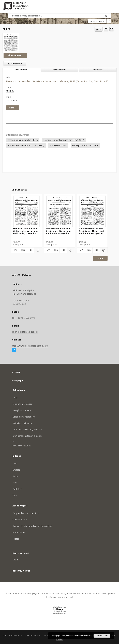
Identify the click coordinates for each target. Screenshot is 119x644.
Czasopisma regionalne (24, 417)
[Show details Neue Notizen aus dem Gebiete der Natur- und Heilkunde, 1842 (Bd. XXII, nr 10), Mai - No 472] (70, 250)
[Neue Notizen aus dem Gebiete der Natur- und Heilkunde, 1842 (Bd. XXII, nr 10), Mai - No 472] (59, 211)
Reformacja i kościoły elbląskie (27, 430)
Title (15, 463)
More (100, 258)
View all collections (22, 446)
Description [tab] (21, 70)
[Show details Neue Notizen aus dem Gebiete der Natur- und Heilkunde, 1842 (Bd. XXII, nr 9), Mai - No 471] (103, 250)
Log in (15, 560)
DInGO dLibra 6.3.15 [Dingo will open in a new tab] (34, 636)
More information (82, 636)
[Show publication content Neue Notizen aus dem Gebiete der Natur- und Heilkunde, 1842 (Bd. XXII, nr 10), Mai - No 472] (63, 250)
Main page (17, 380)
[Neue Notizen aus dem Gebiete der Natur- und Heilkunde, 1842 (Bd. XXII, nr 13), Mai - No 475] (11, 43)
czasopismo (12, 100)
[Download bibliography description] (23, 250)
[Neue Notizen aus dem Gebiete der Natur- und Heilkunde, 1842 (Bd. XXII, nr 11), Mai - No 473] (27, 211)
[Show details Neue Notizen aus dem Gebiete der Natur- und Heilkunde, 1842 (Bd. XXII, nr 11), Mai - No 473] (38, 250)
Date (15, 483)
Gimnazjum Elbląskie (22, 404)
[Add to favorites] (106, 29)
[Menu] (115, 3)
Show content (15, 55)
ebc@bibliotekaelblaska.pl (25, 332)
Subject (16, 476)
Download (14, 64)
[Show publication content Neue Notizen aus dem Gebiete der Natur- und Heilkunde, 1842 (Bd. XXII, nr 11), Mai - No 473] (31, 250)
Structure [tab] (98, 70)
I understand (102, 636)
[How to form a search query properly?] (109, 21)
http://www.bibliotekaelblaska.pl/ (30, 346)
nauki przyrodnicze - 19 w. (85, 146)
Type (15, 495)
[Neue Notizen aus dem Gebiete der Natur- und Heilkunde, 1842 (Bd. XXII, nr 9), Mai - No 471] (92, 211)
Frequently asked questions (26, 513)
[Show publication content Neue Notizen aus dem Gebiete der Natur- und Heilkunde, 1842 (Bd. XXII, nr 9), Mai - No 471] (96, 250)
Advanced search (97, 21)
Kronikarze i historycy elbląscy (27, 436)
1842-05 (10, 91)
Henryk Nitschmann (22, 410)
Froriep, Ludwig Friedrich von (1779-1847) (64, 140)
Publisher (17, 489)
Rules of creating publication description (32, 526)
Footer (16, 539)
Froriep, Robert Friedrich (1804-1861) (26, 146)
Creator (16, 470)
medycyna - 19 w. (58, 146)
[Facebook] (14, 350)
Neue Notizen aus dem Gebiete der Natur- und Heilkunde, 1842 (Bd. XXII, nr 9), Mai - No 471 (92, 231)
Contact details (20, 520)
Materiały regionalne (22, 423)
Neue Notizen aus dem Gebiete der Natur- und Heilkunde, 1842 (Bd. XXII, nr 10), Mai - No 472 (59, 231)
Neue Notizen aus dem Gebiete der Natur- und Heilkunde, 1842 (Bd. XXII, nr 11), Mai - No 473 (26, 231)
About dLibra (19, 532)
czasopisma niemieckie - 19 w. (23, 140)
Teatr (15, 398)
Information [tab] (59, 70)
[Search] (106, 16)
